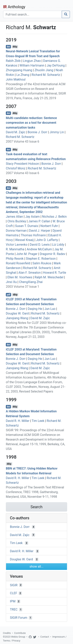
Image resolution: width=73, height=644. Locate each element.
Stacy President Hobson (22, 164)
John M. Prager (27, 254)
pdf (9, 295)
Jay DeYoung (56, 65)
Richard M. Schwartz (46, 75)
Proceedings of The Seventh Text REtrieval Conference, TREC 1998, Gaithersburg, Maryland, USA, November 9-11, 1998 (35, 492)
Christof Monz (16, 168)
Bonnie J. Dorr (37, 132)
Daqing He (35, 309)
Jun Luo (50, 309)
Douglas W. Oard (17, 313)
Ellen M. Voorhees (20, 277)
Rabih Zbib (13, 61)
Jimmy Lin (57, 132)
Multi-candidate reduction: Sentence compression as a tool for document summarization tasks (31, 123)
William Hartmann (32, 65)
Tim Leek (38, 421)
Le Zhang (23, 75)
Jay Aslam (33, 217)
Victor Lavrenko (17, 245)
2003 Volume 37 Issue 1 (22, 287)
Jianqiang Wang (17, 318)
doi (8, 47)
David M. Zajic (16, 132)
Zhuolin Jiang (44, 70)
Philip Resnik (15, 259)
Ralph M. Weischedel (49, 277)
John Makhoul (16, 79)
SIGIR (14, 585)
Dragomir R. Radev (53, 254)
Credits (7, 633)
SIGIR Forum (19, 618)
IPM (13, 601)
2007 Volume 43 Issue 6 (22, 142)
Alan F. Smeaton (29, 273)
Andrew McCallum (39, 249)
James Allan (14, 217)
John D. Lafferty (47, 240)
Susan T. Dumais (26, 226)
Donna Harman (16, 231)
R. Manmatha (15, 249)
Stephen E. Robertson (41, 259)
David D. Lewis (40, 245)
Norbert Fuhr (49, 226)
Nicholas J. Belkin (54, 217)
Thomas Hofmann (33, 235)
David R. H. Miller (18, 421)
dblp (15, 47)
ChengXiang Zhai (31, 282)
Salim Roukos (42, 263)
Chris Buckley (17, 221)
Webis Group (18, 637)
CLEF (14, 593)
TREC (14, 609)
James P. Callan (39, 221)
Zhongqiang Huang (19, 70)
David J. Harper (40, 231)
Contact (45, 637)
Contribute (20, 633)
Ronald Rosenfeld (18, 263)
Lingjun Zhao (32, 61)
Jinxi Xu (11, 282)
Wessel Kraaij (25, 240)
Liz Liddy (58, 245)
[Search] (33, 14)
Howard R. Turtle (55, 273)
